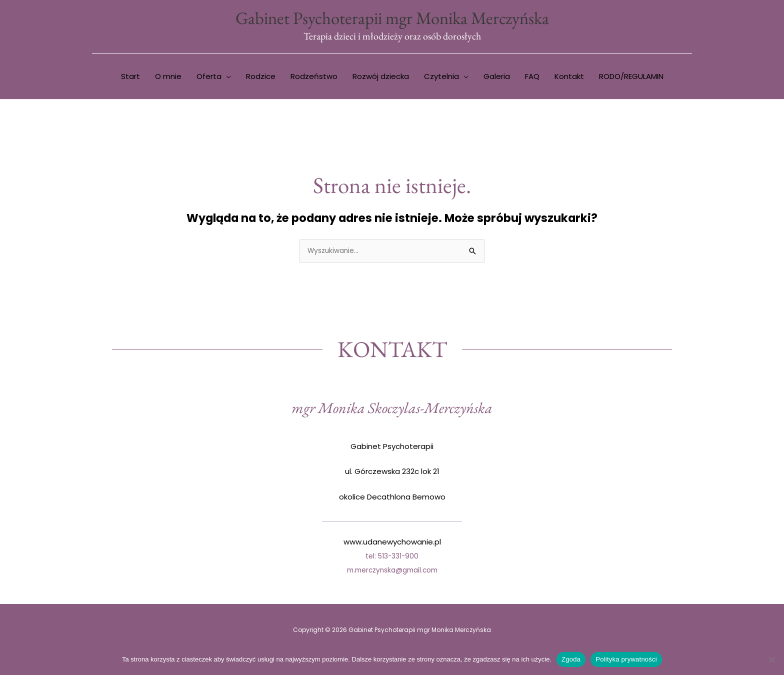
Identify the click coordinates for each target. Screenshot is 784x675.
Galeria (497, 78)
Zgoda (571, 659)
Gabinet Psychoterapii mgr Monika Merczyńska (392, 19)
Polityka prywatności (626, 659)
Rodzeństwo (314, 78)
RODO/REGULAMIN (631, 78)
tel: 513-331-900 (392, 559)
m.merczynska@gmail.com (392, 573)
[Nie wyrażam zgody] (771, 659)
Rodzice (261, 78)
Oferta (209, 78)
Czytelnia (441, 78)
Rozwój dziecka (381, 78)
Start (130, 78)
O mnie (168, 78)
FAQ (532, 78)
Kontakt (569, 78)
